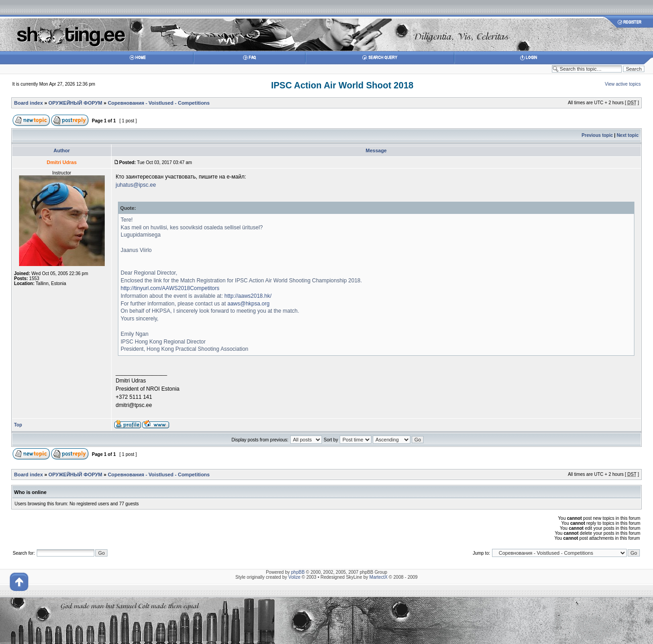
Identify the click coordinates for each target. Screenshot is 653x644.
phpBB (298, 572)
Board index (29, 103)
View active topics (623, 84)
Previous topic (597, 135)
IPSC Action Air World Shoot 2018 (342, 85)
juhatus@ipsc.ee (136, 185)
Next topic (628, 135)
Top (18, 425)
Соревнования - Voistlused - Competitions (159, 103)
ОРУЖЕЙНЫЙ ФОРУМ (76, 103)
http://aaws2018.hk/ (248, 296)
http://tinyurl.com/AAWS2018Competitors (170, 288)
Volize (295, 577)
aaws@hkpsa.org (248, 304)
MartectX (379, 577)
